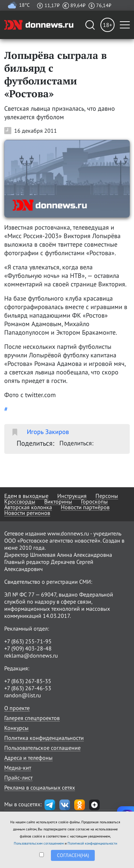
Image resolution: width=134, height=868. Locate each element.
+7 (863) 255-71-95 (28, 641)
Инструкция (72, 496)
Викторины (58, 501)
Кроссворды (20, 501)
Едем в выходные (26, 496)
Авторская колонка (28, 507)
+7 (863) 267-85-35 (28, 681)
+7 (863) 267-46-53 (28, 688)
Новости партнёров (85, 507)
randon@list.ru (23, 695)
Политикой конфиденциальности (92, 843)
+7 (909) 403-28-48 (28, 648)
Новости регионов (27, 513)
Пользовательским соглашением (39, 843)
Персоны (107, 496)
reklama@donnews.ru (31, 655)
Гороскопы (94, 501)
